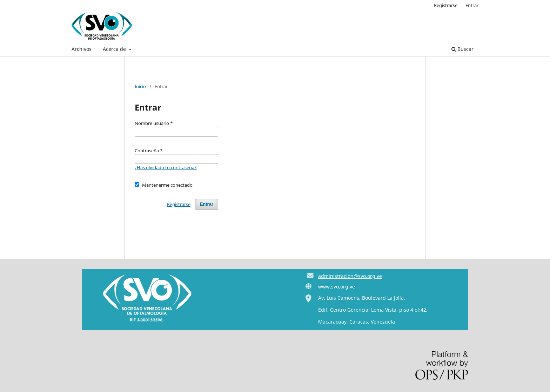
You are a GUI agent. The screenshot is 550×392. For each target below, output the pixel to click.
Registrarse (446, 5)
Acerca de (115, 49)
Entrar (472, 5)
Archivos (82, 49)
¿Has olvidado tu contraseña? (166, 167)
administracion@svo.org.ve (350, 276)
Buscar (462, 49)
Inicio (140, 86)
